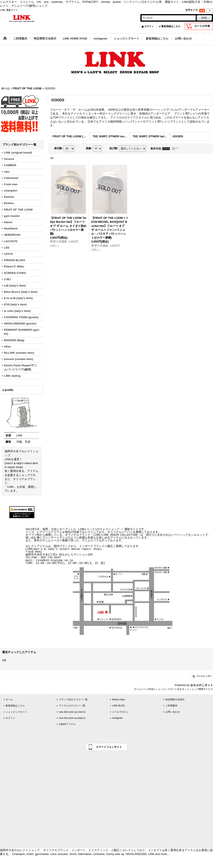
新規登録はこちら (171, 26)
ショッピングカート (16, 712)
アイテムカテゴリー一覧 (72, 706)
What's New (119, 699)
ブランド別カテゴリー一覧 (73, 699)
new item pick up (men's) (72, 712)
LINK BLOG (118, 706)
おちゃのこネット (202, 685)
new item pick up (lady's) (72, 718)
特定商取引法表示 (175, 699)
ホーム (9, 699)
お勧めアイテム (67, 724)
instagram (117, 718)
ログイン (149, 26)
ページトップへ (204, 676)
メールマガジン (121, 712)
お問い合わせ (173, 712)
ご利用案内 (171, 706)
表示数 (58, 148)
